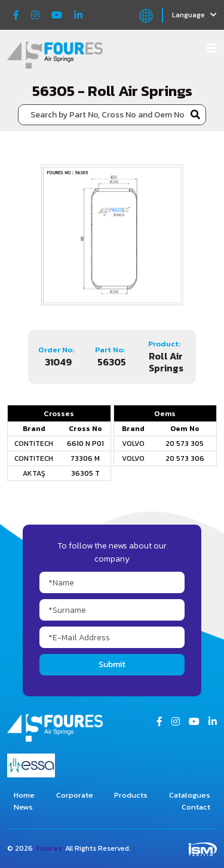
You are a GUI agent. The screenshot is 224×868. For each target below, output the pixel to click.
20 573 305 (185, 444)
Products (131, 795)
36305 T (85, 473)
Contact (196, 807)
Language (194, 15)
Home (24, 795)
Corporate (75, 795)
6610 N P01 (85, 444)
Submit (112, 664)
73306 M (85, 458)
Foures (49, 848)
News (23, 807)
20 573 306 (185, 458)
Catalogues (190, 795)
